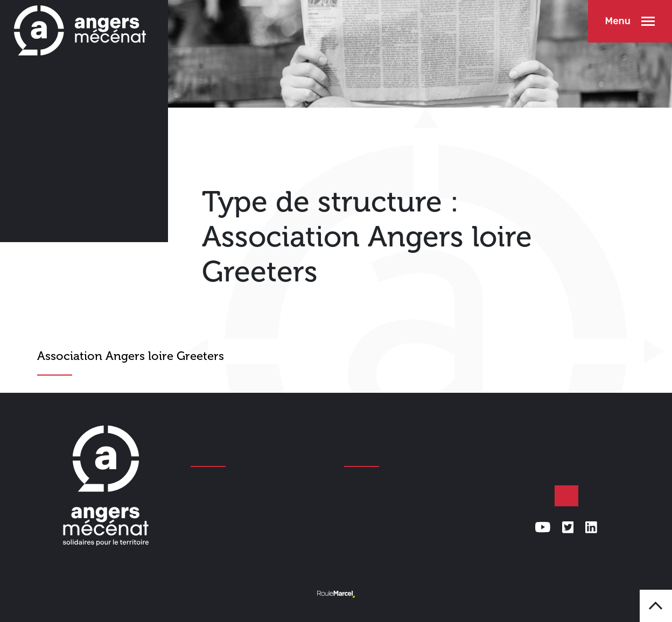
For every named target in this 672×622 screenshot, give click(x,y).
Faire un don (566, 496)
